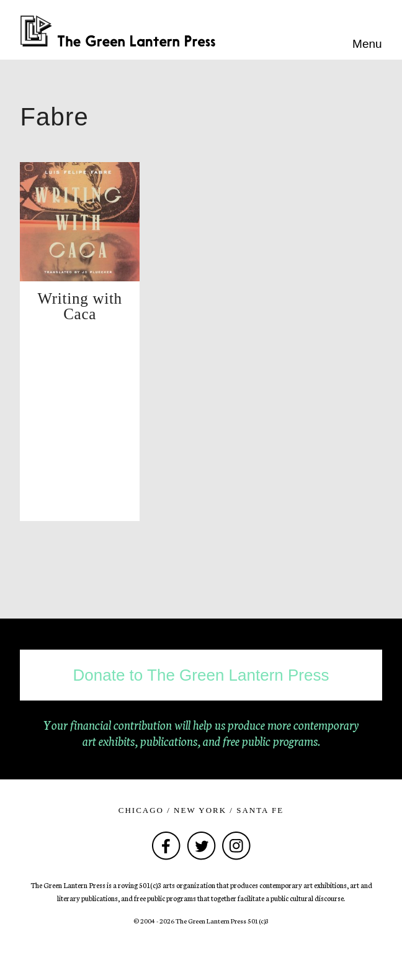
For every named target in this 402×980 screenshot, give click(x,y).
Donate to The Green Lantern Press (201, 675)
